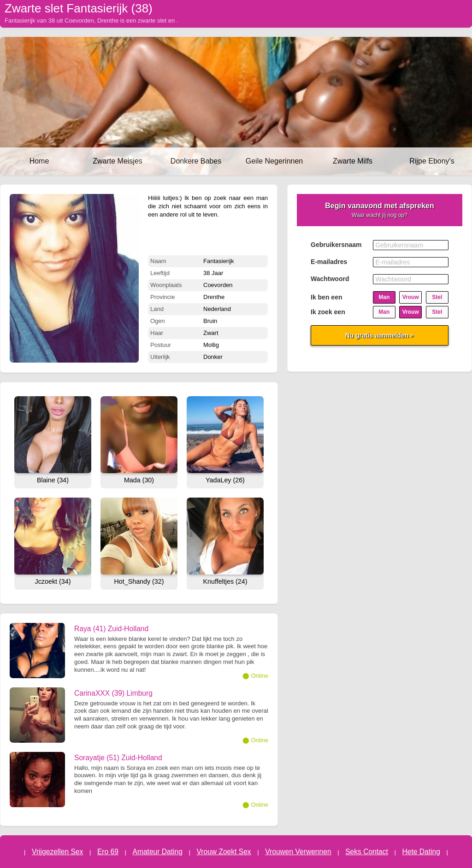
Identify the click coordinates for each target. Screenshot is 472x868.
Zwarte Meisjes (118, 161)
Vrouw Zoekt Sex (224, 852)
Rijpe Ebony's (432, 161)
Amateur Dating (158, 852)
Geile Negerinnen (274, 161)
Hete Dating (421, 852)
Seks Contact (367, 852)
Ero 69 (108, 852)
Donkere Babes (196, 161)
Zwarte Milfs (353, 161)
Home (39, 161)
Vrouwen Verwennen (298, 852)
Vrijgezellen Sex (57, 852)
